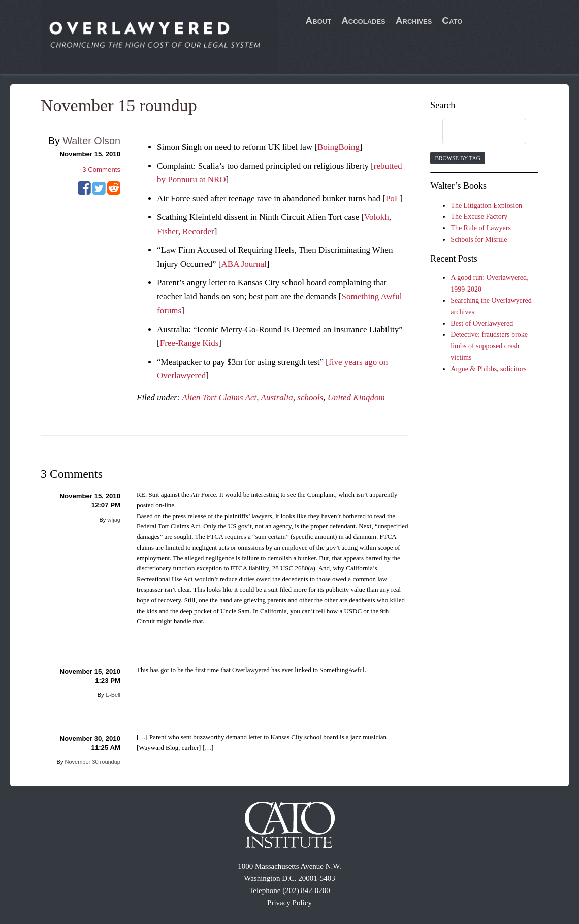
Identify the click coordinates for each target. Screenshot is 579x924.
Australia (277, 397)
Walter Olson (91, 141)
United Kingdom (356, 397)
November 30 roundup (93, 762)
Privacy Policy (289, 903)
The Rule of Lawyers (481, 228)
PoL (393, 198)
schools (310, 397)
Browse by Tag (457, 158)
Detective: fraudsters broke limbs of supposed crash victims (489, 346)
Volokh (377, 217)
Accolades (363, 21)
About (319, 21)
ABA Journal (244, 264)
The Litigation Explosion (486, 205)
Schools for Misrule (479, 240)
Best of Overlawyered (482, 323)
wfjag (114, 520)
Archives (414, 21)
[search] (474, 132)
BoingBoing (339, 147)
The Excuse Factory (479, 217)
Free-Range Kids (189, 343)
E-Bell (113, 695)
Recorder (198, 231)
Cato (452, 21)
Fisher (168, 231)
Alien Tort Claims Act (219, 397)
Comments (101, 169)
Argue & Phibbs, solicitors (488, 369)
